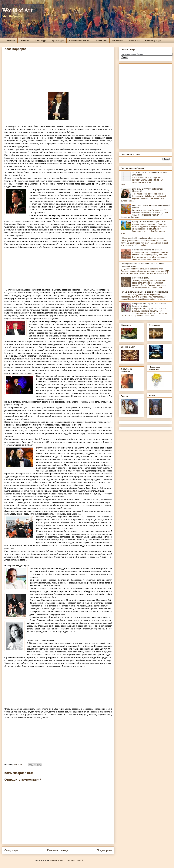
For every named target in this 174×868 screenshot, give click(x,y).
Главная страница (58, 850)
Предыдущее (105, 850)
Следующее (11, 850)
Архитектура (58, 41)
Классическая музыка (79, 41)
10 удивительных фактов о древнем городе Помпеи (145, 292)
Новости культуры (154, 41)
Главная (11, 41)
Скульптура (41, 41)
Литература (118, 41)
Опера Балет (101, 41)
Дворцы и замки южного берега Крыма (149, 222)
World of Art (17, 10)
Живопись (25, 41)
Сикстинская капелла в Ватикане (147, 250)
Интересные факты (141, 278)
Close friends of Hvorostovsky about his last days (143, 238)
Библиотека (134, 41)
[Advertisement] (58, 72)
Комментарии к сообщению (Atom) (66, 860)
